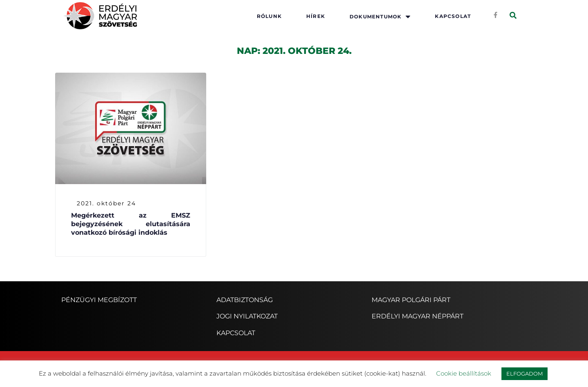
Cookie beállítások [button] (464, 373)
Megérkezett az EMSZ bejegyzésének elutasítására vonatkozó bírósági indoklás (131, 224)
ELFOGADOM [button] (525, 374)
